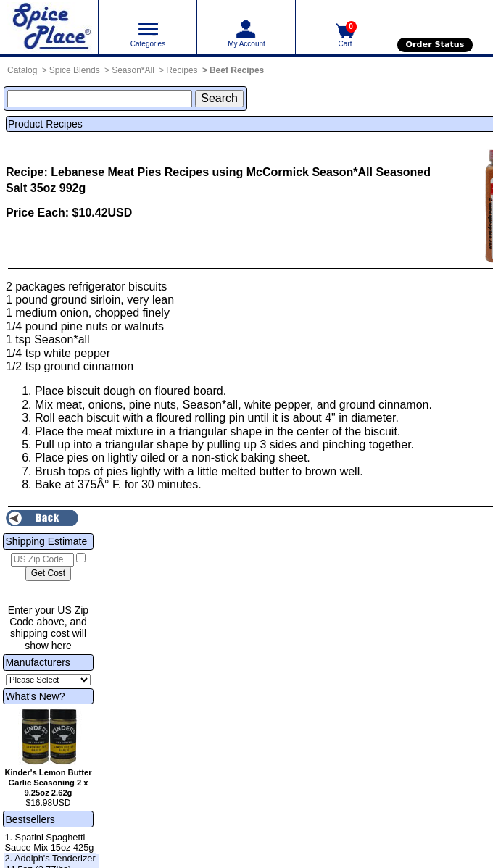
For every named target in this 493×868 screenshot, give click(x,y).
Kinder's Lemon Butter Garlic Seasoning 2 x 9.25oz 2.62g (48, 783)
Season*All (133, 70)
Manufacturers (37, 662)
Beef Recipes (237, 70)
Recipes (182, 70)
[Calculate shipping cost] (48, 574)
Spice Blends (75, 70)
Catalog (22, 70)
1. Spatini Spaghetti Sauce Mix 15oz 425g (49, 843)
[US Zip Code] (42, 560)
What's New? (35, 696)
